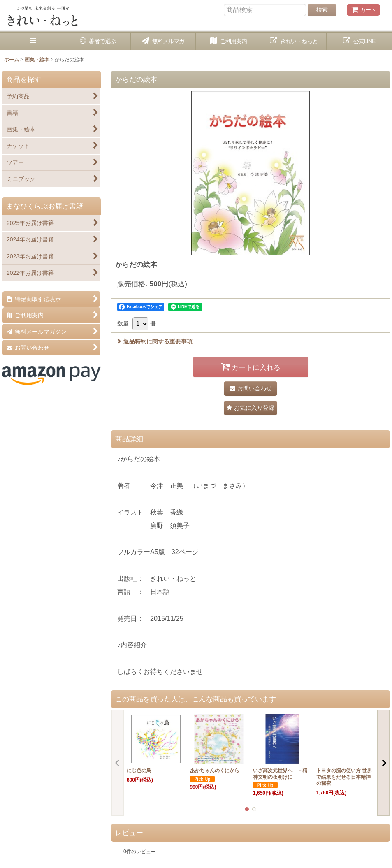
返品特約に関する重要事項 (155, 341)
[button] (33, 41)
